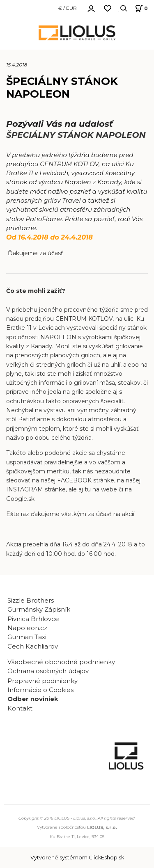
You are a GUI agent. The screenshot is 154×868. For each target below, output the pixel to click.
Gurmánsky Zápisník (39, 610)
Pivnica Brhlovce (35, 619)
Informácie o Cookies (40, 690)
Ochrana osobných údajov (48, 671)
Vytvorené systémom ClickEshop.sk (77, 858)
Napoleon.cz (27, 628)
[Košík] (140, 8)
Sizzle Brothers (31, 601)
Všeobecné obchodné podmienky (61, 662)
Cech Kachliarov (33, 646)
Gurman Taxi (27, 637)
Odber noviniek (33, 699)
